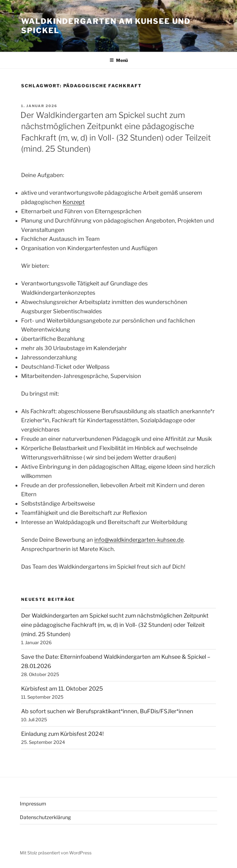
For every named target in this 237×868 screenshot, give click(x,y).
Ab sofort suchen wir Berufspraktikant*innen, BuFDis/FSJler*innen (107, 711)
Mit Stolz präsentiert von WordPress (56, 853)
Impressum (33, 804)
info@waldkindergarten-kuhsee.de (139, 540)
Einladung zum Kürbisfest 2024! (62, 734)
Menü (119, 60)
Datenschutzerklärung (45, 817)
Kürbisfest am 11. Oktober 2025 (62, 689)
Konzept (74, 202)
